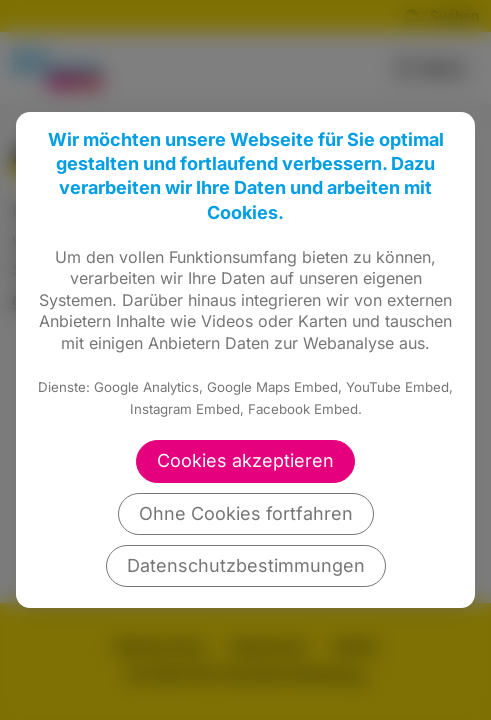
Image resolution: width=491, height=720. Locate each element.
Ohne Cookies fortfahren (246, 513)
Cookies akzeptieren (245, 460)
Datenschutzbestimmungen (246, 565)
